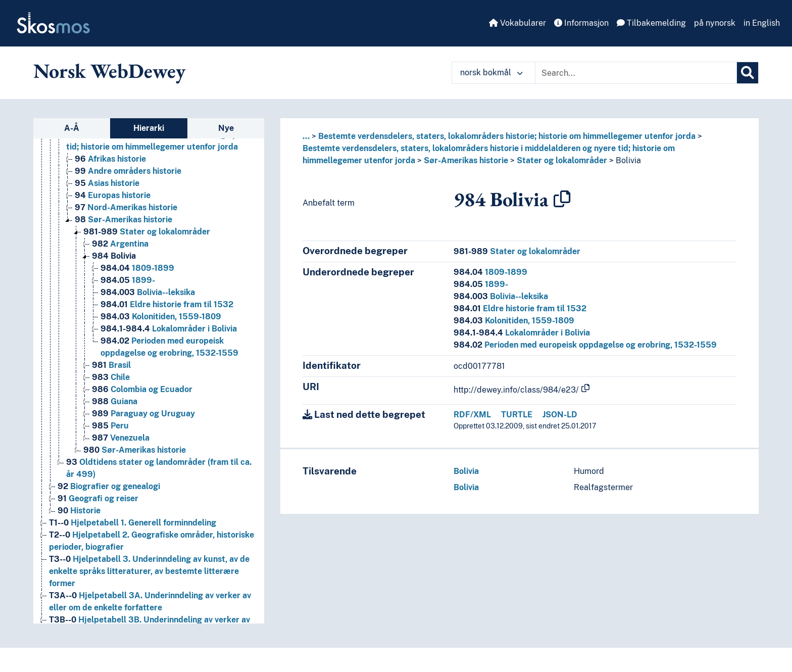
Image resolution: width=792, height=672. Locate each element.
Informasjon (581, 23)
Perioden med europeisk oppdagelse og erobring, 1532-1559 (585, 345)
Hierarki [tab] (149, 128)
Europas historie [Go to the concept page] (113, 195)
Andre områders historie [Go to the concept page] (128, 171)
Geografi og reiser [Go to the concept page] (98, 498)
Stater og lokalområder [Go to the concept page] (147, 232)
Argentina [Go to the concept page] (120, 244)
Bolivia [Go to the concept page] (114, 256)
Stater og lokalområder (562, 160)
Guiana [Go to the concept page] (115, 401)
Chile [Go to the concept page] (111, 377)
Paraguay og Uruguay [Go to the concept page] (143, 414)
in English (762, 23)
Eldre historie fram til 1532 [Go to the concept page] (167, 304)
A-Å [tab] (72, 128)
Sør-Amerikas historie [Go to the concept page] (123, 220)
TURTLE (517, 415)
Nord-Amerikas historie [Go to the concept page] (126, 207)
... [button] (306, 136)
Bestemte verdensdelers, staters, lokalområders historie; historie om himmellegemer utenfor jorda (507, 136)
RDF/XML (472, 415)
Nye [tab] (226, 128)
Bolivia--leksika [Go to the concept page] (148, 292)
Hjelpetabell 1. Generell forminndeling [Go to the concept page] (133, 523)
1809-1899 (490, 272)
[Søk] (748, 73)
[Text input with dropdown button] (636, 73)
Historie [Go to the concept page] (79, 511)
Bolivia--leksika (501, 296)
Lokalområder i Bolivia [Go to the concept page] (169, 329)
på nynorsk (715, 23)
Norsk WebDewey (109, 71)
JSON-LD (560, 415)
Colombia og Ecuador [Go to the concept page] (142, 389)
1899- (481, 284)
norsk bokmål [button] (491, 73)
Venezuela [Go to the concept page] (121, 438)
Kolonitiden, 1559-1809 (514, 321)
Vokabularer (517, 23)
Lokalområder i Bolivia (522, 333)
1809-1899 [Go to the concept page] (137, 268)
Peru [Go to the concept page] (110, 426)
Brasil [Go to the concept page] (111, 365)
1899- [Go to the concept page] (128, 280)
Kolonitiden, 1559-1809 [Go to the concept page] (161, 317)
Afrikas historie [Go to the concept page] (110, 159)
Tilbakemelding (651, 23)
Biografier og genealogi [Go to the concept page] (109, 486)
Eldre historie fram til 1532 (520, 308)
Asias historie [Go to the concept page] (107, 183)
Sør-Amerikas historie (466, 160)
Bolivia (628, 160)
